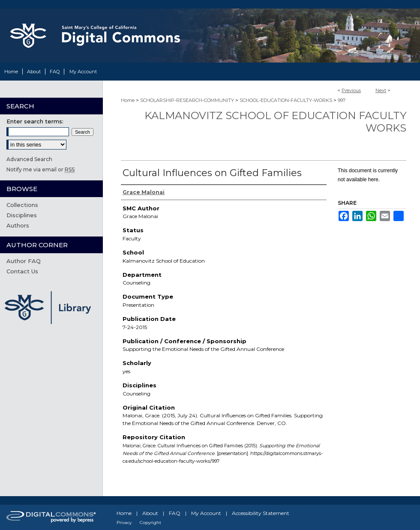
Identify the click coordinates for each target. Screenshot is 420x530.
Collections (22, 205)
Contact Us (22, 271)
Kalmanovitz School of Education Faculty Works (275, 122)
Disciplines (22, 215)
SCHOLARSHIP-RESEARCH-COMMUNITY (187, 100)
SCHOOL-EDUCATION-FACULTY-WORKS (286, 100)
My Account (206, 513)
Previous (351, 90)
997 (342, 100)
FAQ (175, 513)
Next (381, 90)
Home (128, 100)
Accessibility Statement (261, 513)
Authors (18, 225)
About (150, 513)
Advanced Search (29, 159)
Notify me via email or (40, 169)
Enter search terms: (35, 121)
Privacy (124, 523)
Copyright (150, 523)
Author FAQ (24, 261)
